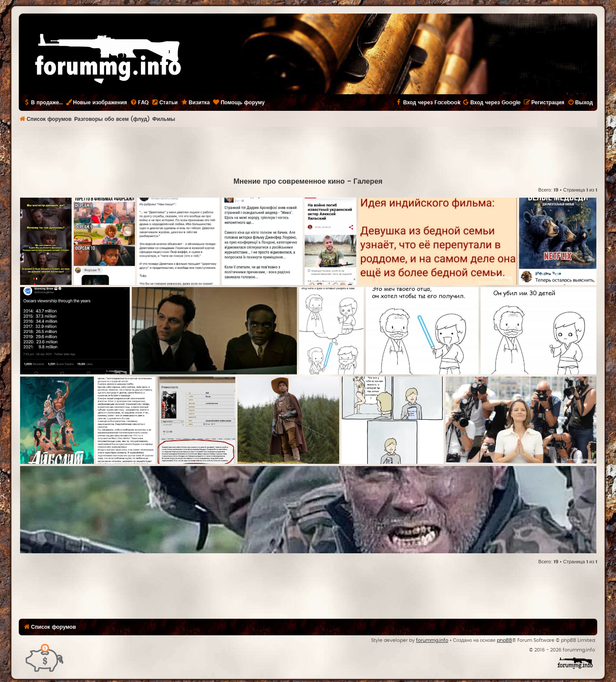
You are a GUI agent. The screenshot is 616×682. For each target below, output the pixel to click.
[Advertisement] (308, 151)
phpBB (504, 640)
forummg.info (432, 640)
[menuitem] (139, 103)
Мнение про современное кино (289, 182)
